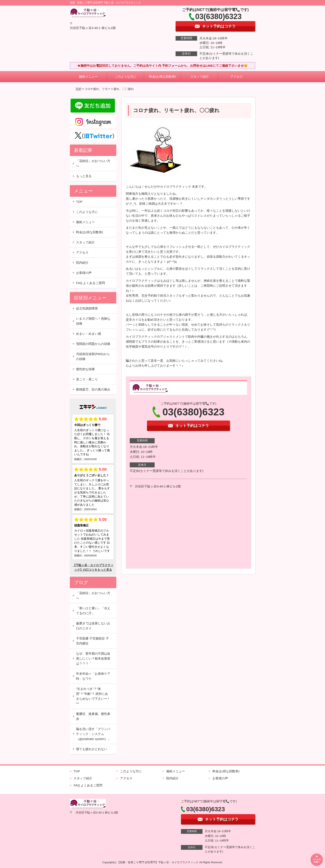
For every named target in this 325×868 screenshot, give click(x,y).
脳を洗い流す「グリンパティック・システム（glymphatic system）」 (93, 734)
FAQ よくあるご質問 (90, 283)
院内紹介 (82, 263)
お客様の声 (84, 273)
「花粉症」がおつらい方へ (93, 163)
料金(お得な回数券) (162, 77)
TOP (78, 89)
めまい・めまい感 (89, 334)
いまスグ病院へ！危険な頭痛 (93, 321)
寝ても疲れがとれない (92, 749)
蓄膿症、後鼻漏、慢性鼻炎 (93, 716)
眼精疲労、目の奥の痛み (93, 389)
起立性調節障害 (87, 308)
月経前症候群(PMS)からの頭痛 (93, 356)
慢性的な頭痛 (85, 369)
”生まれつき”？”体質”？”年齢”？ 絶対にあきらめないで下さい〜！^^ (93, 696)
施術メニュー (88, 77)
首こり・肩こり (87, 379)
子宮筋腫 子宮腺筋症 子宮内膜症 (92, 641)
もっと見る (84, 176)
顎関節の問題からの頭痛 (93, 344)
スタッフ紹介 (200, 77)
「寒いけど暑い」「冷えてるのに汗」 (93, 611)
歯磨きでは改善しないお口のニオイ (93, 626)
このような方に (126, 77)
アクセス (236, 77)
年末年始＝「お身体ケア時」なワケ (93, 676)
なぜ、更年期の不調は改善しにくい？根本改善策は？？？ (93, 658)
